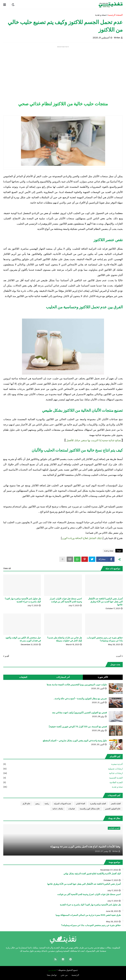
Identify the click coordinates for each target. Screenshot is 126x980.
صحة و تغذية (101, 15)
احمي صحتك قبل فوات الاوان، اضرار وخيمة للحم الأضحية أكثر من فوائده (66, 600)
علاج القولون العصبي (113, 809)
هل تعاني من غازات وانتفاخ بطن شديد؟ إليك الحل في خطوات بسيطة (64, 639)
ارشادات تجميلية (63, 769)
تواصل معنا (52, 975)
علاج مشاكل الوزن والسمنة (90, 809)
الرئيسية (75, 975)
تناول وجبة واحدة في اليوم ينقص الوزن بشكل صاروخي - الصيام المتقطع (75, 741)
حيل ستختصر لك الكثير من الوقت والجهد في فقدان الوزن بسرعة (23, 639)
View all (7, 568)
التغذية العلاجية (63, 783)
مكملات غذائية (58, 809)
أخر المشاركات (63, 677)
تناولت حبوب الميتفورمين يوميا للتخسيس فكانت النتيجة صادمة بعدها (77, 685)
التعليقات (23, 677)
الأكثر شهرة (103, 677)
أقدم (7, 656)
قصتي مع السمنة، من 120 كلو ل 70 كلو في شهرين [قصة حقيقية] (78, 727)
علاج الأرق (26, 804)
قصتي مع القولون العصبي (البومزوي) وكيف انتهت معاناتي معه (79, 713)
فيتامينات (71, 809)
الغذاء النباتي (80, 804)
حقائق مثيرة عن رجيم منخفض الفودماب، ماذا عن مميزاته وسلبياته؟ (105, 639)
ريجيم (37, 804)
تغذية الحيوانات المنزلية (62, 804)
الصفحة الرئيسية (115, 15)
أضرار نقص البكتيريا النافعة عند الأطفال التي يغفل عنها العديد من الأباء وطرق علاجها (105, 602)
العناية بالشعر (116, 804)
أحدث (119, 656)
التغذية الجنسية (63, 778)
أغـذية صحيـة (63, 764)
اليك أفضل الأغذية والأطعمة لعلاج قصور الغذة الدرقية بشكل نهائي (92, 874)
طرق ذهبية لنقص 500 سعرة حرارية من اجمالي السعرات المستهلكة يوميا (88, 915)
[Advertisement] (63, 71)
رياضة (47, 804)
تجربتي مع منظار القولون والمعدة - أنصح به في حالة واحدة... (80, 699)
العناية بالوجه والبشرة (98, 804)
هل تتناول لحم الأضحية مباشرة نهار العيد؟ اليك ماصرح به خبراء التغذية (23, 600)
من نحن (64, 975)
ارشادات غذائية (63, 773)
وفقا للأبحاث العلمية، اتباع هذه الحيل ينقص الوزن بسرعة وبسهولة (85, 847)
